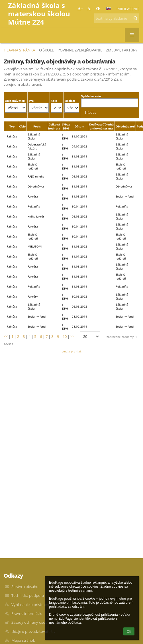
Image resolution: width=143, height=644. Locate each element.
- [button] (89, 9)
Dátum (79, 126)
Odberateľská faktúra (37, 146)
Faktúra (33, 196)
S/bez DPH (66, 126)
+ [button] (80, 9)
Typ (12, 126)
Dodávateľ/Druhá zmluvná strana (101, 126)
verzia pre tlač (72, 351)
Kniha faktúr (36, 216)
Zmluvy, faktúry (122, 50)
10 (65, 336)
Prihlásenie (128, 9)
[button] (108, 9)
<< (6, 336)
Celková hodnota (54, 126)
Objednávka (36, 186)
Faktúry (33, 296)
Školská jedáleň (33, 166)
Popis (37, 126)
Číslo (22, 126)
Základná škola (34, 136)
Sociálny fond (37, 316)
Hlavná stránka (19, 50)
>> (72, 336)
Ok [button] (129, 631)
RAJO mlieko (36, 176)
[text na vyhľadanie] (117, 18)
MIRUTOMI (35, 246)
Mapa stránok (23, 640)
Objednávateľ (125, 126)
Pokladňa (34, 206)
